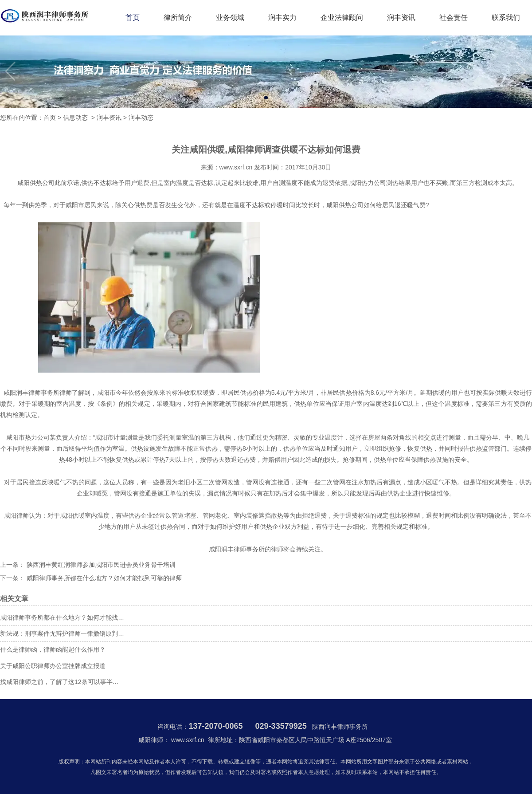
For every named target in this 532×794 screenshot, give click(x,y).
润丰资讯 (401, 18)
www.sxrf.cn (236, 167)
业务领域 (230, 18)
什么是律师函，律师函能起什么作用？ (53, 649)
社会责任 (454, 18)
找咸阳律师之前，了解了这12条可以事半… (59, 682)
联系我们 (506, 18)
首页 (133, 18)
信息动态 (75, 118)
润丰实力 (282, 18)
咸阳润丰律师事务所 (31, 393)
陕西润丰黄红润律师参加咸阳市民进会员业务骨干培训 (100, 565)
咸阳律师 (16, 515)
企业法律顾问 (342, 18)
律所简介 (178, 18)
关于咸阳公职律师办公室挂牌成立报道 (53, 666)
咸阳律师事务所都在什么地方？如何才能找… (62, 617)
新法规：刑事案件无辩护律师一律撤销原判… (62, 633)
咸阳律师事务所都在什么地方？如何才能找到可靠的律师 (103, 578)
